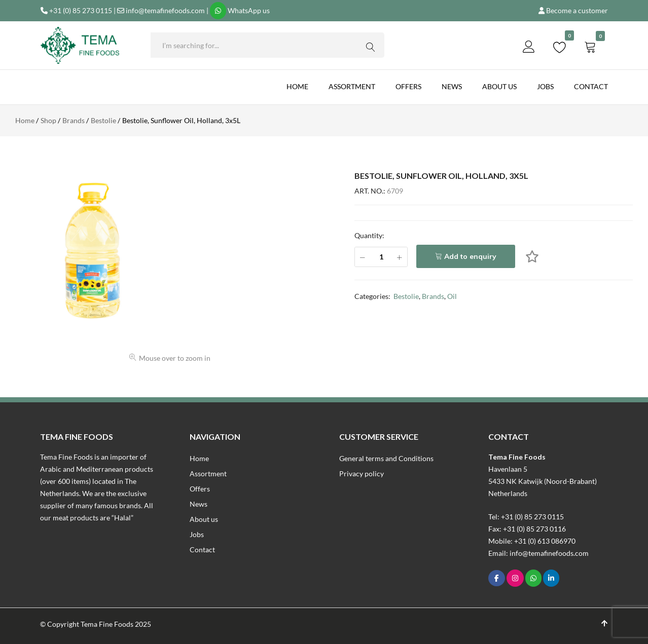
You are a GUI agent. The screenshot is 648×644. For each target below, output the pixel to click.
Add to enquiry (470, 256)
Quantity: (369, 235)
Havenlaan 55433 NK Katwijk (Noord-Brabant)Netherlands (543, 481)
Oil (452, 296)
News (452, 86)
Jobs (545, 86)
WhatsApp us (249, 10)
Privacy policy (362, 473)
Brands (433, 296)
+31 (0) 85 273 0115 (81, 10)
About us (499, 86)
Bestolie (406, 296)
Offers (408, 86)
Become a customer (577, 10)
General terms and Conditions (386, 458)
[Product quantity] (381, 257)
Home (297, 86)
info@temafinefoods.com (165, 10)
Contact (591, 86)
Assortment (352, 86)
